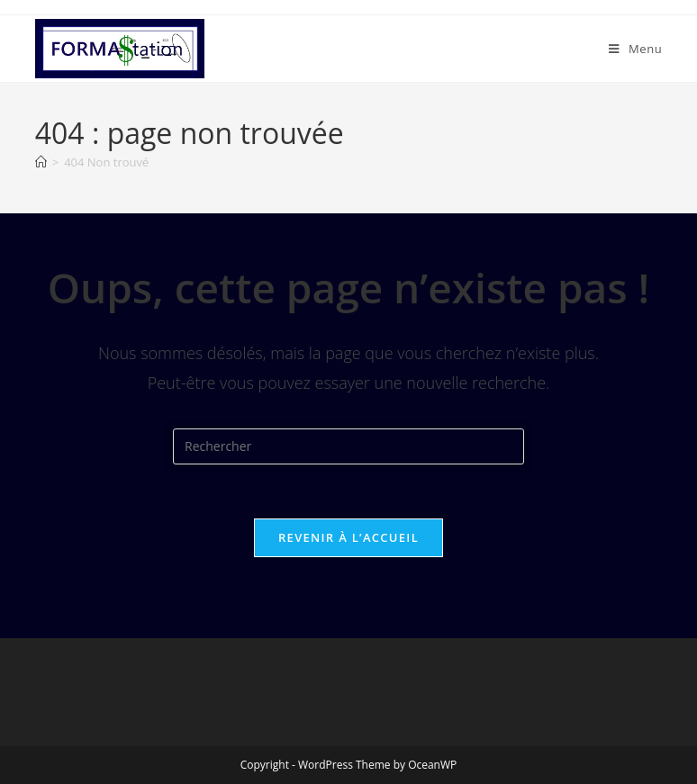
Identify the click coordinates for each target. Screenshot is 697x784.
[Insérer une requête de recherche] (348, 446)
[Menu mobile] (635, 49)
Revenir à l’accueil (348, 537)
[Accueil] (41, 162)
